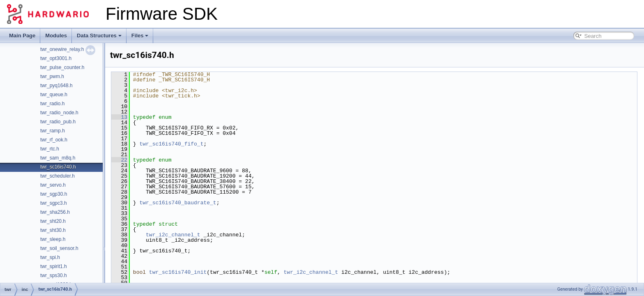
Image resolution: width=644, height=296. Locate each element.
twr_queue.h (54, 95)
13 (119, 117)
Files (140, 36)
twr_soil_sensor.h (59, 248)
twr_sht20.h (53, 221)
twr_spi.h (50, 257)
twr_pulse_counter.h (62, 67)
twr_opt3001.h (56, 58)
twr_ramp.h (53, 131)
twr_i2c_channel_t (173, 235)
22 (119, 160)
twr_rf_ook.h (54, 140)
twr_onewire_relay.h (62, 49)
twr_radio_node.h (59, 113)
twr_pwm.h (52, 76)
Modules (56, 36)
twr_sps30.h (54, 275)
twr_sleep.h (53, 239)
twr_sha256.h (55, 212)
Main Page (22, 36)
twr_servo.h (53, 185)
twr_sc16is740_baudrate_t (178, 203)
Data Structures (99, 36)
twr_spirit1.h (54, 266)
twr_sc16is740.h (58, 167)
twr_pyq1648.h (56, 86)
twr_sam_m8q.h (58, 158)
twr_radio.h (52, 104)
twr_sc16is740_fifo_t (171, 144)
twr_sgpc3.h (54, 203)
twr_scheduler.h (57, 176)
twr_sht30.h (53, 230)
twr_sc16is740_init (178, 272)
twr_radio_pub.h (58, 122)
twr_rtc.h (50, 149)
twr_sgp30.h (54, 194)
